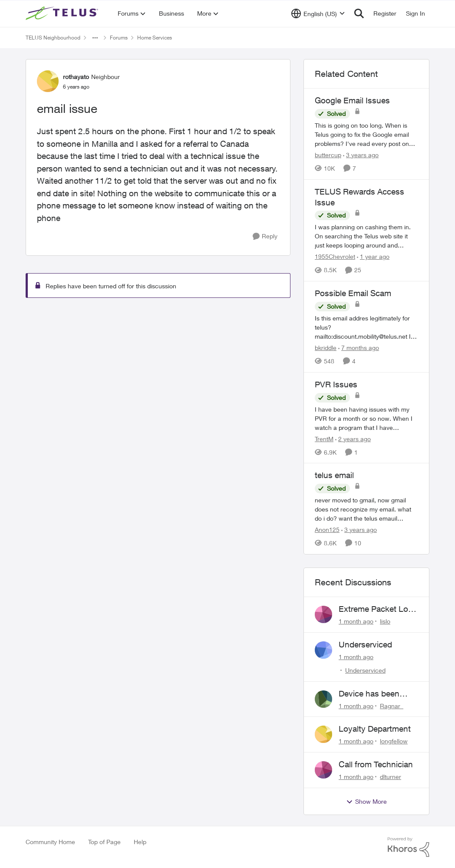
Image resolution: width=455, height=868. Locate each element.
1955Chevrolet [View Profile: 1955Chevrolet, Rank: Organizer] (335, 256)
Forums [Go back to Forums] (119, 38)
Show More (366, 802)
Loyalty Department (375, 729)
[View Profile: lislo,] (323, 614)
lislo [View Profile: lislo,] (385, 621)
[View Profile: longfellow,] (323, 734)
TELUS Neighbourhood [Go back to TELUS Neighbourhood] (53, 38)
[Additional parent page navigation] (95, 38)
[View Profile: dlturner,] (323, 770)
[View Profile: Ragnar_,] (323, 699)
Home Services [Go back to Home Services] (155, 38)
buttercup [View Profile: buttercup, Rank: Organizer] (328, 155)
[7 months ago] (359, 348)
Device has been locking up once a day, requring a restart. (371, 694)
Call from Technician (376, 764)
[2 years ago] (353, 438)
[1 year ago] (373, 256)
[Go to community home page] (63, 13)
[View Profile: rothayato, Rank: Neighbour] (48, 81)
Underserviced (365, 644)
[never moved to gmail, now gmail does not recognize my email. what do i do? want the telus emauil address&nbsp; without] (366, 509)
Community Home (50, 842)
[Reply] (265, 236)
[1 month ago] (356, 621)
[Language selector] (318, 13)
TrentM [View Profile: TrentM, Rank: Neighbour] (324, 438)
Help (140, 842)
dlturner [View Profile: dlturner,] (391, 777)
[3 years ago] (361, 155)
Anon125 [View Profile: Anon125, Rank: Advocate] (327, 530)
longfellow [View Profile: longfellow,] (394, 741)
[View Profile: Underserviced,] (323, 650)
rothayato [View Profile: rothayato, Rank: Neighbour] (76, 77)
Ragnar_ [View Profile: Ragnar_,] (392, 705)
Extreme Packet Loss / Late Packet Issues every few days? (378, 609)
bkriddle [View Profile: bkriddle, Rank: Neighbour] (326, 348)
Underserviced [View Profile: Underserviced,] (365, 670)
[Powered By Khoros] (409, 847)
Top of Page (104, 842)
